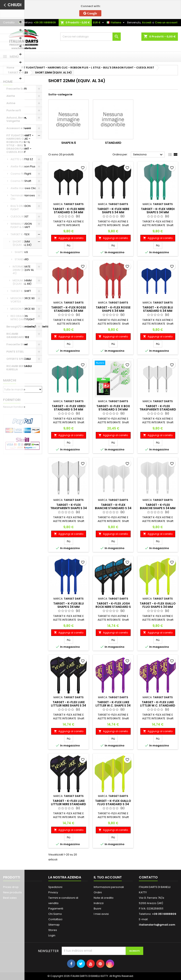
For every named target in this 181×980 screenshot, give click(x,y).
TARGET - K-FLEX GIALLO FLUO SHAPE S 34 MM (158, 605)
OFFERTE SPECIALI (19, 359)
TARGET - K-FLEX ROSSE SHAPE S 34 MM (113, 309)
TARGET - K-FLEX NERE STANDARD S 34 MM (69, 211)
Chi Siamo (55, 914)
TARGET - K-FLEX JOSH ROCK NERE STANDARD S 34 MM (113, 607)
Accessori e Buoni (19, 128)
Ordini (98, 892)
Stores (53, 930)
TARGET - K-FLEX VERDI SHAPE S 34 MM (158, 211)
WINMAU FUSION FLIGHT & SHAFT (21, 225)
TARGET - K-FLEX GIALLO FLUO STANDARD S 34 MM (113, 804)
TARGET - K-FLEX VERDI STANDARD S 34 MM (69, 408)
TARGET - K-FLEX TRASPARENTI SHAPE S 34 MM (69, 508)
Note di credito (104, 898)
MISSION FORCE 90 (23, 309)
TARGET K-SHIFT (21, 291)
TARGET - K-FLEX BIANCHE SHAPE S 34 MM (158, 506)
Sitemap (54, 925)
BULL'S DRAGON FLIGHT (21, 208)
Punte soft (14, 110)
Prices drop (11, 887)
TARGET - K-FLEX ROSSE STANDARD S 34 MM (69, 309)
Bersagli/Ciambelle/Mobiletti (24, 327)
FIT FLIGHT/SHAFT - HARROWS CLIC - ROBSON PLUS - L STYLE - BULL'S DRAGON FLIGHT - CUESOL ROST (20, 144)
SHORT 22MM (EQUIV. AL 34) (22, 243)
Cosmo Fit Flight (21, 174)
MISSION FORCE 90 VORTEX (23, 300)
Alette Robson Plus (23, 166)
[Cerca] (90, 37)
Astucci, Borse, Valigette (17, 119)
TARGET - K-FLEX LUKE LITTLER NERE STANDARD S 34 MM (69, 804)
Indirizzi (99, 903)
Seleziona (148, 155)
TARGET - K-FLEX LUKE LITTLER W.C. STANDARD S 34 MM (158, 705)
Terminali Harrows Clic (23, 197)
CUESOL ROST (20, 217)
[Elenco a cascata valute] (99, 23)
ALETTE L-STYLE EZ (22, 159)
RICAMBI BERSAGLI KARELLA (19, 368)
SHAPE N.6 (21, 252)
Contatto (9, 22)
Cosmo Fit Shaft (21, 181)
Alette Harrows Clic (23, 188)
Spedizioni (55, 887)
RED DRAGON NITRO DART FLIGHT (23, 318)
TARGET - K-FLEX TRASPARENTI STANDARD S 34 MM (158, 409)
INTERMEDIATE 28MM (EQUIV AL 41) (23, 270)
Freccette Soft (17, 89)
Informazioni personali (109, 887)
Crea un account (166, 22)
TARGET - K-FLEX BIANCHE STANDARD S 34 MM (113, 508)
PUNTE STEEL (15, 352)
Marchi (10, 380)
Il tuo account (108, 877)
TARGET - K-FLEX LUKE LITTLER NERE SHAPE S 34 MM (69, 705)
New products (12, 892)
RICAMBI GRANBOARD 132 (18, 335)
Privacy (53, 892)
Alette (11, 96)
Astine (11, 103)
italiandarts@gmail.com (157, 925)
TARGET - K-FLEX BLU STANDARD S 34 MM (158, 309)
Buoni (97, 909)
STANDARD (22, 259)
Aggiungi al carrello (69, 238)
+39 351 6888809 (45, 22)
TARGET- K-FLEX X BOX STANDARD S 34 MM (113, 408)
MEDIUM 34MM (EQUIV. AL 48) (22, 282)
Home (8, 82)
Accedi (147, 22)
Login (52, 935)
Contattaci (55, 919)
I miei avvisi (101, 914)
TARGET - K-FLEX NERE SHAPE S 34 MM (113, 211)
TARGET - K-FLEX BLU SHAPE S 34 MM (69, 605)
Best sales (10, 898)
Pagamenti (56, 909)
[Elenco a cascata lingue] (116, 23)
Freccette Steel (17, 344)
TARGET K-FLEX (20, 234)
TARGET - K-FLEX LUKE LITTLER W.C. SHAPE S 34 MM (113, 705)
